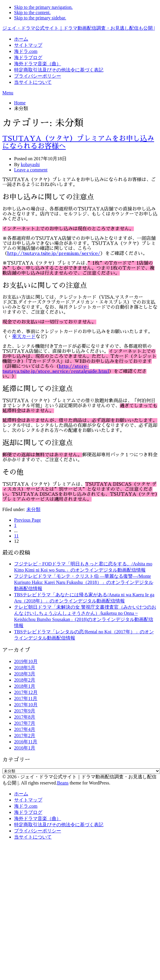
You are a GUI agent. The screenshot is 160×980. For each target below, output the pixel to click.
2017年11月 (26, 698)
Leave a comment (31, 170)
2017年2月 (25, 736)
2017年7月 (25, 723)
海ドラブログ (28, 57)
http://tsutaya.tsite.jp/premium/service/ (54, 253)
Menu (8, 93)
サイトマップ (28, 45)
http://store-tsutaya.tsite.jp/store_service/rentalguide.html (56, 369)
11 (16, 536)
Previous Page (27, 520)
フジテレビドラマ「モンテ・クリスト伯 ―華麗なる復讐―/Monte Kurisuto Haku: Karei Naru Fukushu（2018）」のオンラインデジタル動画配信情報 (84, 582)
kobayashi (30, 165)
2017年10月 (26, 705)
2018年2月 (25, 680)
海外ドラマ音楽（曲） (38, 64)
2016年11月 (26, 742)
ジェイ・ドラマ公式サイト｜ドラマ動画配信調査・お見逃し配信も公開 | (79, 28)
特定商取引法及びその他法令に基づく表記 (59, 70)
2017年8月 (25, 717)
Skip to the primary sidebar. (40, 18)
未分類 (33, 509)
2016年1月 (25, 748)
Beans (63, 783)
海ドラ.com (26, 51)
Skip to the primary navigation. (43, 7)
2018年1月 (25, 686)
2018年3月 (25, 674)
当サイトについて (33, 82)
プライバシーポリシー (38, 76)
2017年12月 (26, 692)
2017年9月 (25, 711)
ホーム (21, 39)
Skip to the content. (32, 12)
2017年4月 (25, 729)
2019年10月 (26, 661)
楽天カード (24, 337)
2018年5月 (25, 668)
